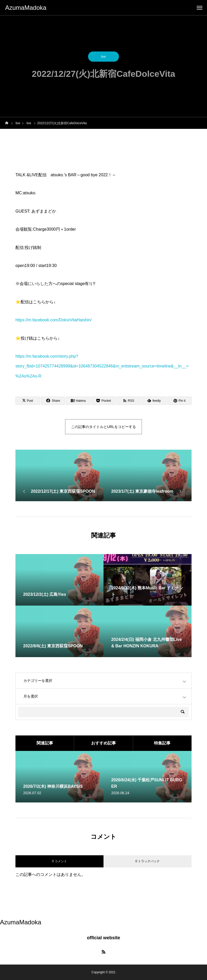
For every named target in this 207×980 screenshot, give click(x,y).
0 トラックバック (148, 861)
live (104, 58)
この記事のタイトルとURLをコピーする (104, 427)
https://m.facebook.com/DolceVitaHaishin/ (54, 320)
